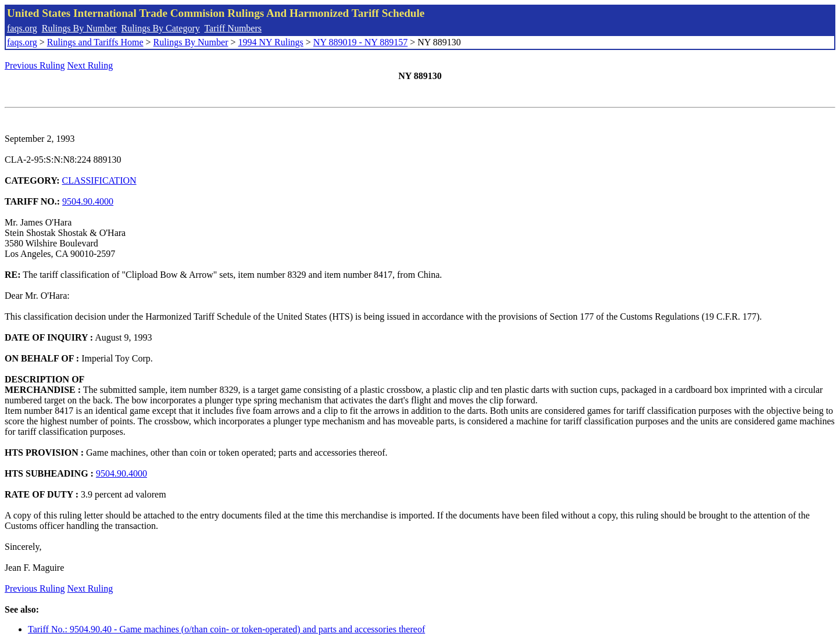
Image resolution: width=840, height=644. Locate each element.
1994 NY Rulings (271, 42)
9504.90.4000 (88, 201)
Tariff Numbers (233, 28)
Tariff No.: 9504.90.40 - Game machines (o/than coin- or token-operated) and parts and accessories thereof (226, 629)
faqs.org (22, 28)
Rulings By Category (161, 28)
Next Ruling (90, 65)
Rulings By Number (79, 28)
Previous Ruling (35, 65)
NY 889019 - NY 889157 (360, 42)
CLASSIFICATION (99, 180)
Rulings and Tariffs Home (95, 42)
